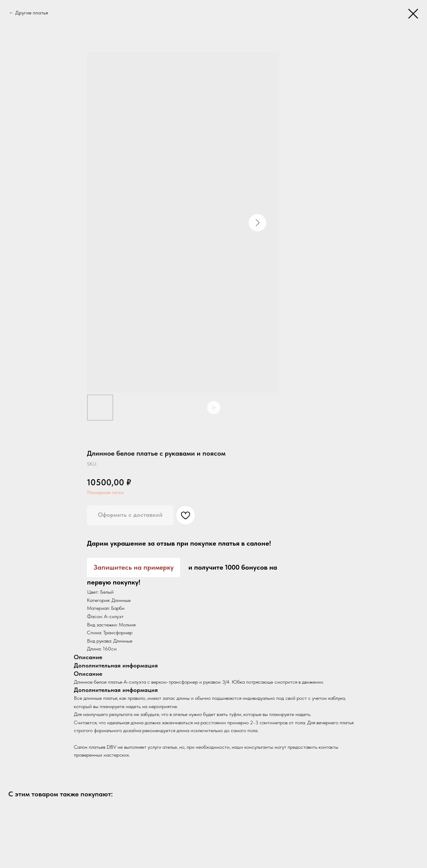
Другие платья (32, 13)
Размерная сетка (105, 492)
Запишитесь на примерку (134, 567)
